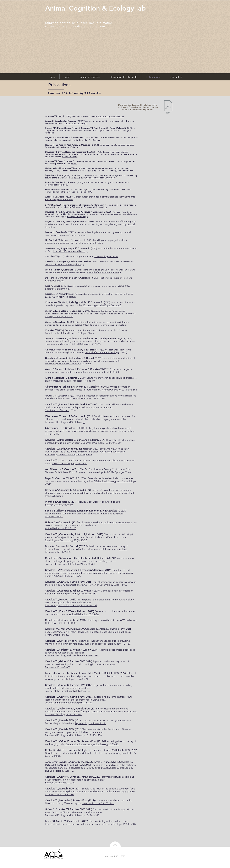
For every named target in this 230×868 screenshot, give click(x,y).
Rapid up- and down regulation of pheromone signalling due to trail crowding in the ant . (87, 663)
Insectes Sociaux (70, 157)
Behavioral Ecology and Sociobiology (116, 171)
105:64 (73, 410)
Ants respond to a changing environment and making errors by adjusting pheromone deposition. (89, 601)
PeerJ (74, 164)
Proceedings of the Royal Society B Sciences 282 (71, 605)
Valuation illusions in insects (84, 116)
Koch (69, 145)
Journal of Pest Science (90, 140)
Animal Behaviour (81, 344)
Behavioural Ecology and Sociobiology (90, 207)
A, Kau (75, 145)
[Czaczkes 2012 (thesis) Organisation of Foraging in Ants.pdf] (168, 107)
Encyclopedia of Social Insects (61, 333)
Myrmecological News (106, 256)
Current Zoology (78, 235)
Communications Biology (75, 123)
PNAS (90, 192)
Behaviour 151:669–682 (58, 667)
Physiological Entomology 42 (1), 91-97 (66, 540)
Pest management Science (59, 199)
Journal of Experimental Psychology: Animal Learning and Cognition (85, 453)
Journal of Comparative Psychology (108, 325)
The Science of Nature (57, 410)
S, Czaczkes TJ (86, 145)
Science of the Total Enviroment (101, 178)
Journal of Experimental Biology (102, 352)
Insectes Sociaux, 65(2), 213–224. (70, 463)
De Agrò (59, 145)
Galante (49, 145)
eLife (100, 243)
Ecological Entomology (77, 217)
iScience (74, 147)
